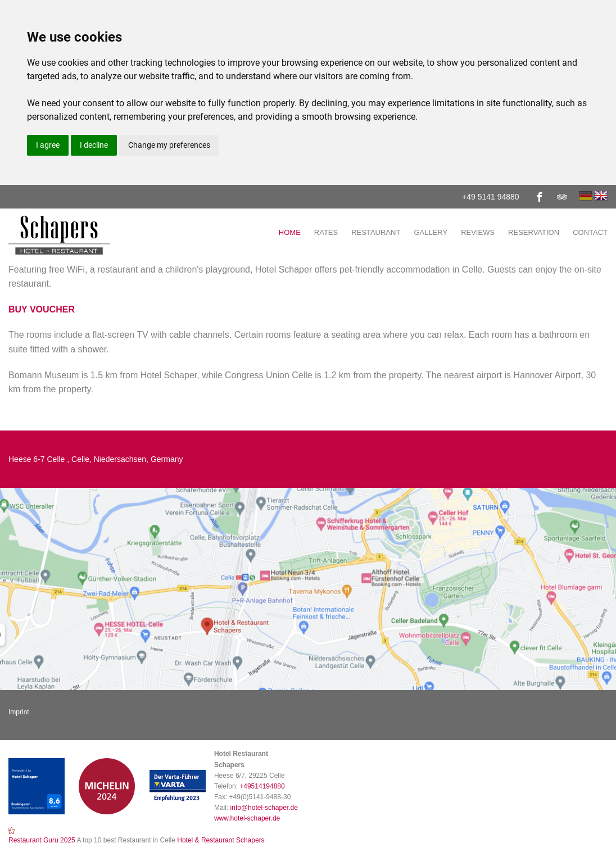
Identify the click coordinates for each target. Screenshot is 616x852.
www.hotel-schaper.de (247, 818)
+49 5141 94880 (491, 197)
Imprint (19, 712)
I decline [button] (94, 145)
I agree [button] (48, 145)
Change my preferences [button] (169, 145)
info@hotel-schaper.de (264, 808)
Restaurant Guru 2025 (42, 840)
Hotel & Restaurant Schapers (220, 840)
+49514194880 (262, 786)
